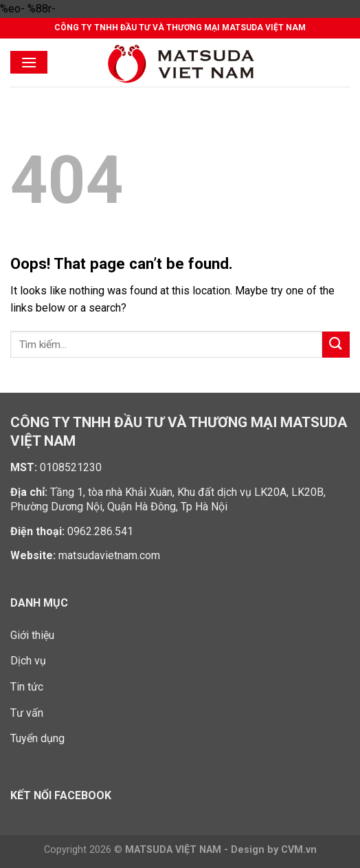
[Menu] (29, 62)
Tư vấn (27, 713)
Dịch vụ (28, 661)
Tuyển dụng (37, 738)
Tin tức (27, 687)
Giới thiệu (32, 635)
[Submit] (336, 345)
